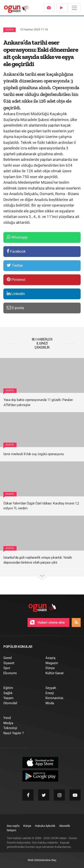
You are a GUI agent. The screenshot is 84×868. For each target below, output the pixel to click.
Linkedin (16, 294)
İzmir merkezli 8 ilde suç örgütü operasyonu (34, 454)
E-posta (15, 308)
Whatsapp (17, 237)
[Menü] (74, 8)
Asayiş (10, 30)
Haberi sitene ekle (47, 622)
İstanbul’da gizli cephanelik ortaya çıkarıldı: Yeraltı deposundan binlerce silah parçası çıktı (38, 560)
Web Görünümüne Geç (42, 860)
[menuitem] (49, 8)
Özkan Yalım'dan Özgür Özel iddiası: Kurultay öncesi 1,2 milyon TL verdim (41, 506)
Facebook (16, 251)
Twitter (15, 265)
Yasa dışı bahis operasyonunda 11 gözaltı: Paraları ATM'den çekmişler (38, 402)
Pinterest (16, 279)
